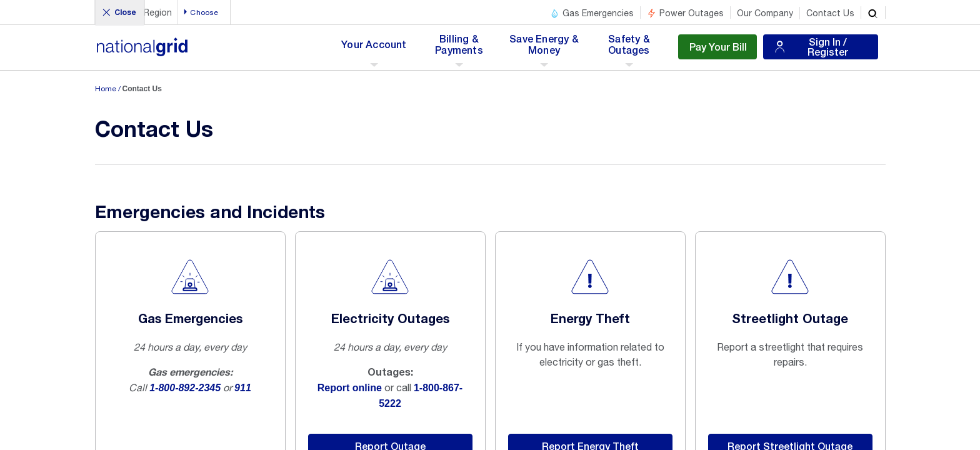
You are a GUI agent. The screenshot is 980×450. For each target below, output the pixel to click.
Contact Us (830, 13)
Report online (350, 388)
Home (106, 89)
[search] (873, 12)
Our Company (765, 13)
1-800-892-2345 (185, 388)
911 (243, 388)
